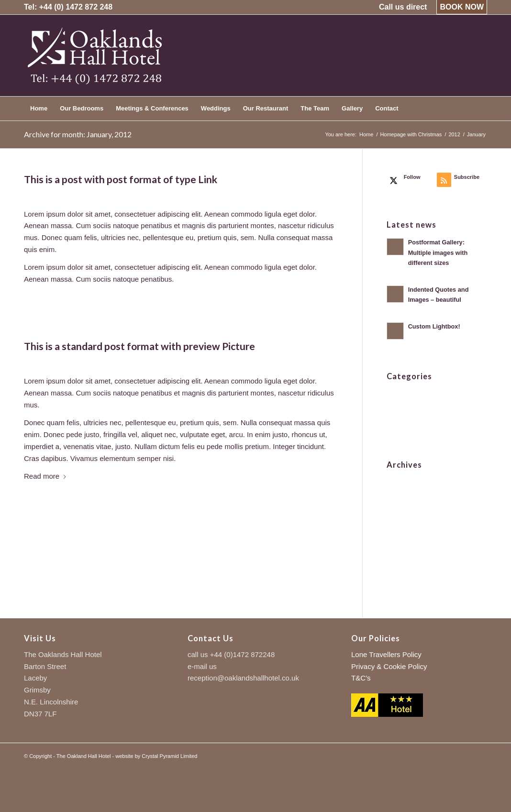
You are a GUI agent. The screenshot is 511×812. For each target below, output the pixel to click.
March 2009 (405, 573)
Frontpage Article (143, 360)
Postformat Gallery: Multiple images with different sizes (438, 252)
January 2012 (408, 490)
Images (398, 402)
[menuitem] (403, 7)
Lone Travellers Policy (386, 654)
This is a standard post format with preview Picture (139, 346)
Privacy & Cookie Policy (389, 666)
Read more (45, 476)
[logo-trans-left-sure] (105, 55)
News (128, 192)
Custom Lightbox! (434, 326)
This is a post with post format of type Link (121, 179)
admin (158, 192)
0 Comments (92, 192)
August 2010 (407, 550)
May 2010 (402, 562)
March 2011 (405, 502)
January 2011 (408, 526)
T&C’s (361, 678)
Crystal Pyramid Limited (169, 756)
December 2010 (412, 538)
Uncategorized (410, 425)
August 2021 (407, 478)
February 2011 (410, 514)
